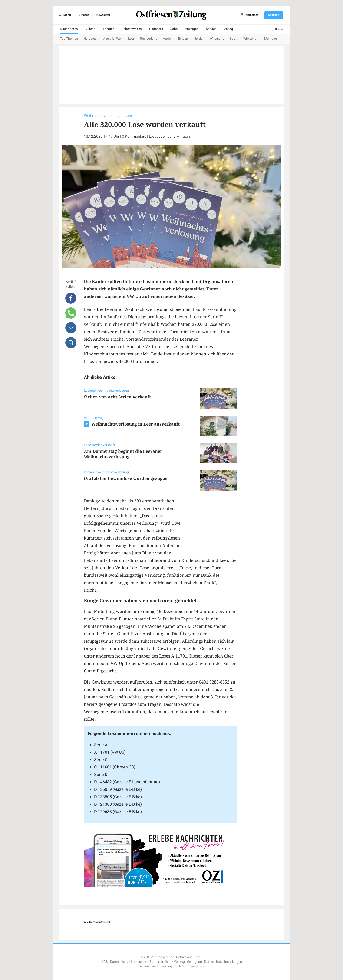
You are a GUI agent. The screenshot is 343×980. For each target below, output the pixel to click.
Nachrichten (69, 29)
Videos (90, 29)
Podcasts (156, 29)
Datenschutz (119, 962)
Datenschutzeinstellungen (223, 962)
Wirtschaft (251, 39)
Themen (109, 29)
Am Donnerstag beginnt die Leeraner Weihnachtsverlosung (123, 454)
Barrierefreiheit (160, 962)
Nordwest (91, 39)
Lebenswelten (132, 29)
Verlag (228, 29)
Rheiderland (149, 39)
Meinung (271, 39)
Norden (199, 39)
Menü (64, 15)
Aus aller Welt (113, 39)
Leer (131, 39)
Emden (183, 39)
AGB (105, 962)
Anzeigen (192, 29)
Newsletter (103, 15)
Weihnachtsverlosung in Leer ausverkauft (135, 424)
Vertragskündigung (188, 962)
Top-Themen (69, 39)
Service (211, 29)
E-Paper (84, 15)
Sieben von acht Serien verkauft (117, 397)
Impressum (139, 962)
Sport (234, 39)
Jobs (174, 29)
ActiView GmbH (193, 966)
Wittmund (217, 39)
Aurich (168, 39)
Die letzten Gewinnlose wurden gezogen (126, 478)
